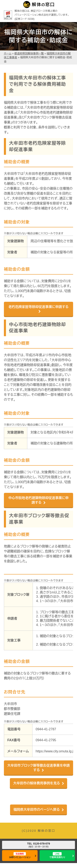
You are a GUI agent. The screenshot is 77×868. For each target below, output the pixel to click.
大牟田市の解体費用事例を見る (37, 783)
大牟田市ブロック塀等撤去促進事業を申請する (38, 768)
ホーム (8, 53)
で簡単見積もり (57, 855)
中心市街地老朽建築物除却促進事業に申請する (38, 500)
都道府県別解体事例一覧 (29, 53)
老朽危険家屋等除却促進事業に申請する (38, 307)
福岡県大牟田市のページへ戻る (37, 809)
